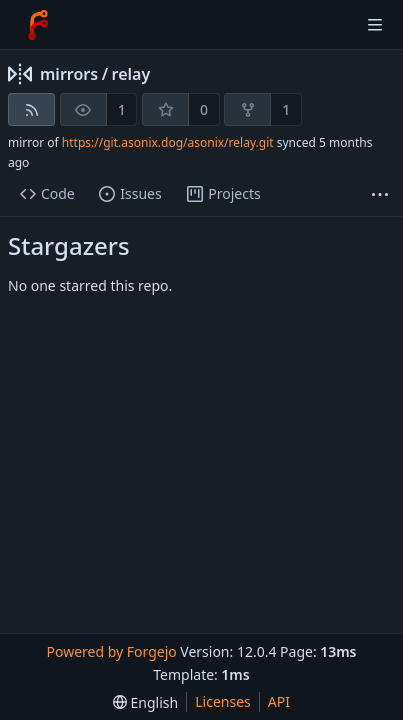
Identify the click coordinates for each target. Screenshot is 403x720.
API (279, 701)
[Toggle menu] (375, 25)
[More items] (380, 194)
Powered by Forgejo (111, 651)
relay (131, 74)
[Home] (38, 25)
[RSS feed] (31, 109)
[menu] (145, 702)
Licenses (223, 701)
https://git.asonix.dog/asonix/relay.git (168, 142)
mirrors (69, 74)
